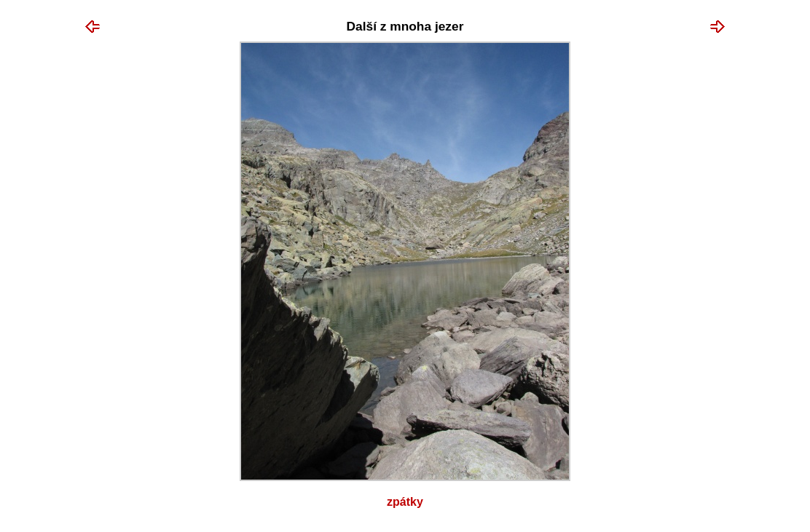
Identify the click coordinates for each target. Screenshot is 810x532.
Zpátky (405, 502)
